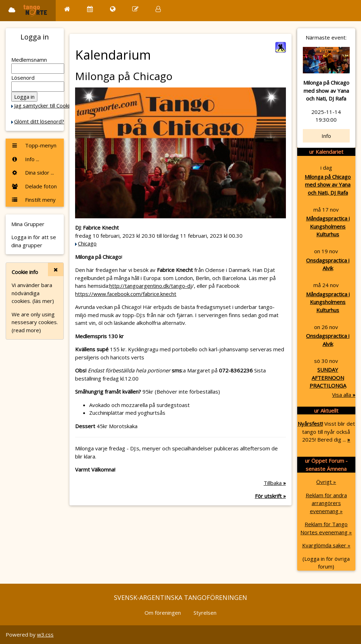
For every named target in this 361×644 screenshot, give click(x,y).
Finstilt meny (33, 200)
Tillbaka (275, 483)
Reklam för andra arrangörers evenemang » (326, 503)
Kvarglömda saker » (326, 545)
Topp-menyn (34, 145)
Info (326, 136)
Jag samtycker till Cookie (43, 105)
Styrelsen (205, 613)
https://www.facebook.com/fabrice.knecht (126, 294)
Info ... (25, 159)
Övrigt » (326, 482)
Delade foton (34, 186)
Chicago (87, 243)
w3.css (45, 634)
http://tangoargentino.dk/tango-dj (151, 286)
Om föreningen (163, 613)
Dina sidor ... (33, 172)
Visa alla (344, 395)
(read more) (26, 330)
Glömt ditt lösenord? (39, 121)
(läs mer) (43, 301)
